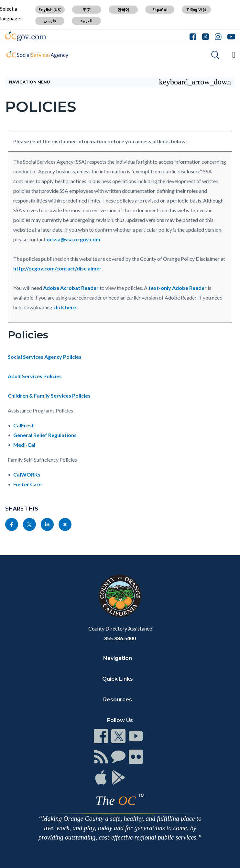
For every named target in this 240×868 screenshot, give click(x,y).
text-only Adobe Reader (178, 288)
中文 (87, 10)
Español (160, 10)
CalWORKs (27, 474)
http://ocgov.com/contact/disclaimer (57, 268)
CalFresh (24, 425)
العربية (86, 21)
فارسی (50, 21)
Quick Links (118, 679)
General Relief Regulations (45, 435)
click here (65, 307)
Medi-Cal (24, 445)
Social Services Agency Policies (45, 357)
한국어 (123, 10)
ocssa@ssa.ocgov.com (73, 239)
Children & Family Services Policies (49, 396)
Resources (118, 700)
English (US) (50, 10)
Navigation (118, 658)
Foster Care (27, 484)
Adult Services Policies (35, 376)
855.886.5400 (120, 638)
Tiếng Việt (196, 10)
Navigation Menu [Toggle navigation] (120, 82)
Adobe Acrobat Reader (71, 288)
